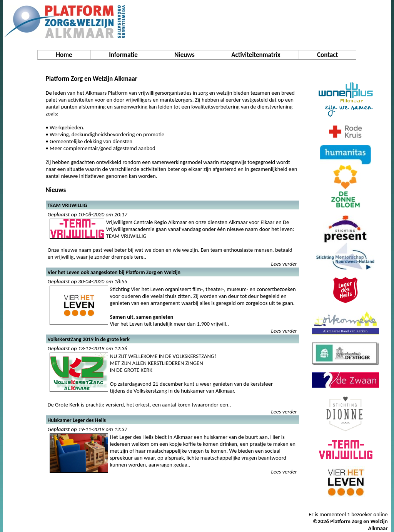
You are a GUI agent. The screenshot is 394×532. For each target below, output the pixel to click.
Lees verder (284, 264)
